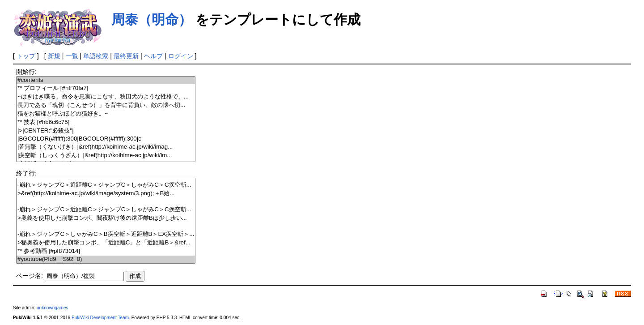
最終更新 (126, 56)
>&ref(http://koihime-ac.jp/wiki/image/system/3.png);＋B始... (106, 194)
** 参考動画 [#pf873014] (106, 251)
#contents (106, 80)
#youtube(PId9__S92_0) (106, 259)
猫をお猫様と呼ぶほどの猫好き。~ (106, 114)
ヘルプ (153, 56)
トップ (26, 56)
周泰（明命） (152, 19)
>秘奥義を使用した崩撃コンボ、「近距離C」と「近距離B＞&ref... (106, 243)
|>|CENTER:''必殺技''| (106, 131)
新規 (54, 56)
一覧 (72, 56)
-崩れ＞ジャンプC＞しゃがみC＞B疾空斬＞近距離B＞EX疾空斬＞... (106, 234)
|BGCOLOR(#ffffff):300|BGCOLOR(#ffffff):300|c (106, 139)
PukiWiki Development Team (100, 318)
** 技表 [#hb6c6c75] (106, 122)
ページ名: (30, 276)
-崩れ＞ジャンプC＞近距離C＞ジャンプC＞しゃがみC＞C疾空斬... (106, 185)
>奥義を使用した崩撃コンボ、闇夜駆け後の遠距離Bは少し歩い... (106, 218)
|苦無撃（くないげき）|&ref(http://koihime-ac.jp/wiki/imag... (106, 147)
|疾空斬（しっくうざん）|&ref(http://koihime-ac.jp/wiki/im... (106, 156)
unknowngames (53, 308)
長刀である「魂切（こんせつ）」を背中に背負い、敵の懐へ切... (106, 105)
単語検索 (96, 56)
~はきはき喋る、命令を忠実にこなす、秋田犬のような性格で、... (106, 97)
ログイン (181, 56)
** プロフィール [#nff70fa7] (106, 88)
